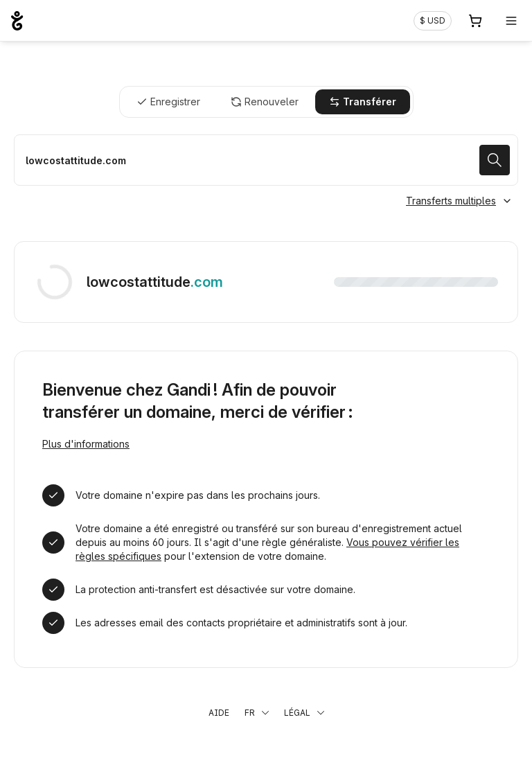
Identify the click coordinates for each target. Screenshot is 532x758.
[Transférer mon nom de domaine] (266, 160)
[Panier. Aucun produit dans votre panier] (475, 21)
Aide (219, 713)
